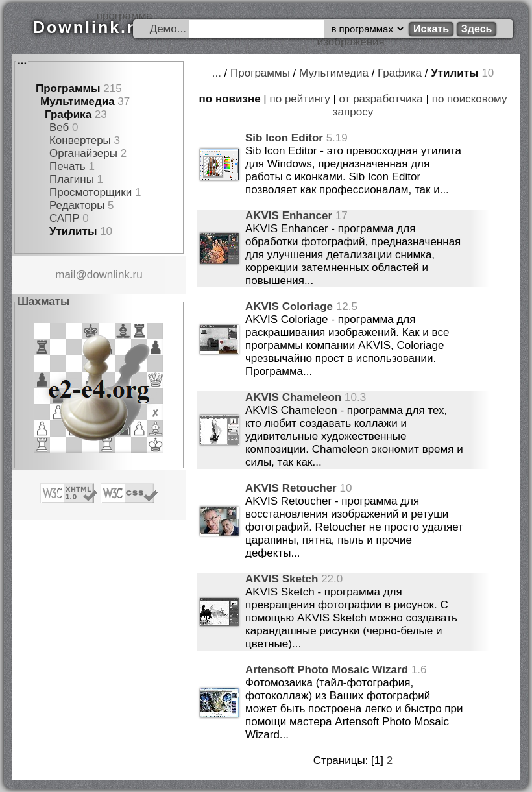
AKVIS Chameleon (293, 397)
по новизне (230, 99)
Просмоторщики (91, 192)
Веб (59, 127)
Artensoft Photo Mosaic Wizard (327, 670)
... (22, 61)
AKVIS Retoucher (291, 488)
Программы (68, 89)
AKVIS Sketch (282, 579)
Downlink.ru (90, 27)
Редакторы (77, 205)
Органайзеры (83, 153)
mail (65, 275)
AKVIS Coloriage (289, 306)
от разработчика (381, 99)
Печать (67, 166)
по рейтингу (300, 99)
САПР (65, 218)
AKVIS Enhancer (289, 216)
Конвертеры (80, 140)
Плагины (72, 179)
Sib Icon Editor (284, 138)
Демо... (168, 29)
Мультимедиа (78, 102)
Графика (68, 114)
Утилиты (73, 231)
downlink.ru (115, 275)
